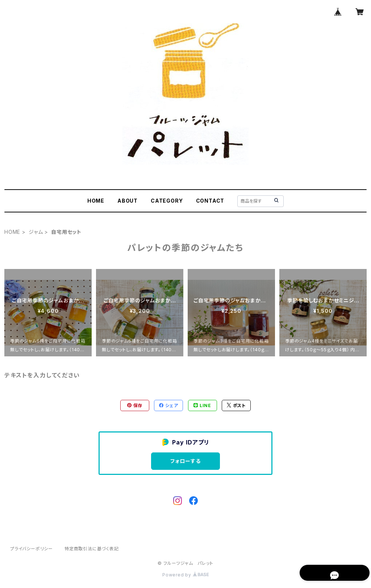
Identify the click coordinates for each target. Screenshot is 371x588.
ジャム (36, 232)
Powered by (185, 575)
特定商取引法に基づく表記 (92, 549)
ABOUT (128, 201)
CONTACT (210, 201)
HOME (96, 201)
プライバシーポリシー (32, 549)
